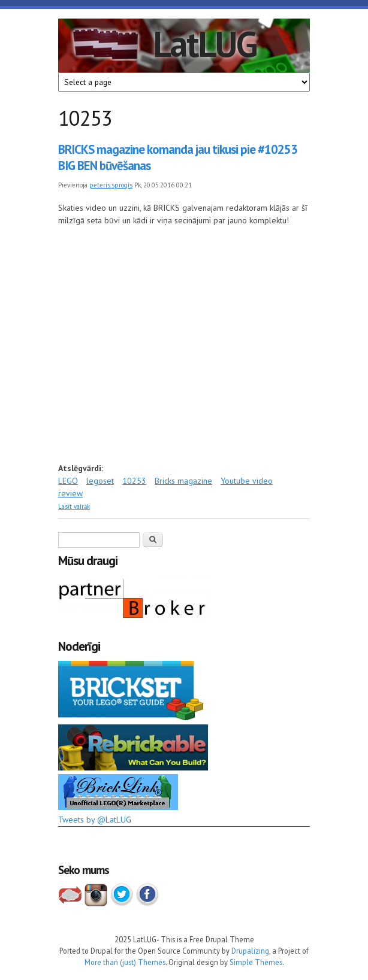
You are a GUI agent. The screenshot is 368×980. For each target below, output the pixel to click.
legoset (100, 481)
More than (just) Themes (125, 962)
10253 (134, 481)
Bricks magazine (183, 481)
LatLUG (205, 44)
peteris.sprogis (111, 185)
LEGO (68, 481)
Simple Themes (256, 962)
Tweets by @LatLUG (95, 820)
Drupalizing (250, 951)
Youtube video (247, 481)
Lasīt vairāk (74, 506)
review (70, 493)
